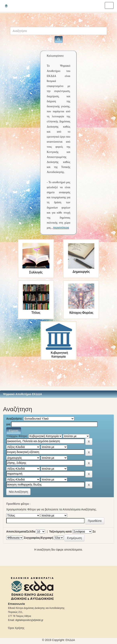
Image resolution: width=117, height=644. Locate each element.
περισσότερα (61, 228)
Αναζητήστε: (15, 419)
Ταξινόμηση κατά (60, 532)
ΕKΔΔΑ (70, 640)
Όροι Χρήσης (16, 628)
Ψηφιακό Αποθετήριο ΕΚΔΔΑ (22, 394)
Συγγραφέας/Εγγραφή (39, 538)
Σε (94, 532)
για (8, 424)
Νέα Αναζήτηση (18, 492)
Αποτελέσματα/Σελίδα (21, 532)
